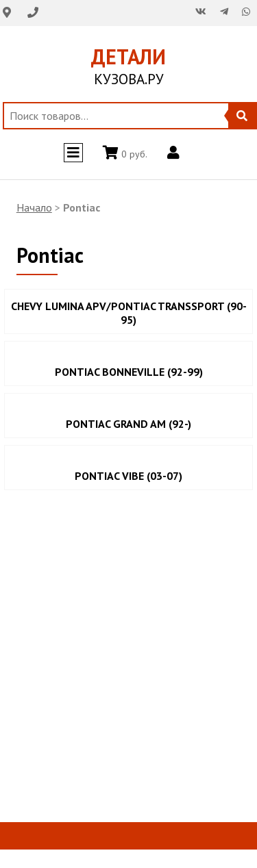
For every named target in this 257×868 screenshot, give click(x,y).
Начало (34, 207)
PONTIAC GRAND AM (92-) (128, 424)
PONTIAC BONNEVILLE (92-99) (129, 372)
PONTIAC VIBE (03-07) (128, 476)
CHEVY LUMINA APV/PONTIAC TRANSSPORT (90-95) (129, 313)
